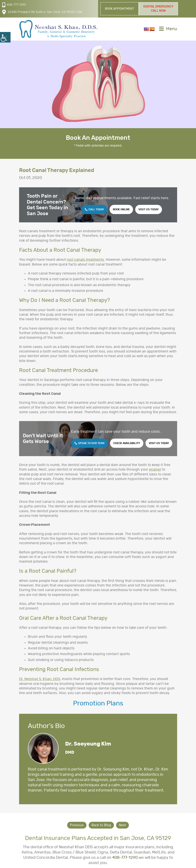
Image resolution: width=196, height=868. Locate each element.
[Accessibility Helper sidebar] (5, 37)
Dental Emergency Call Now (158, 9)
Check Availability (127, 443)
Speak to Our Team (89, 443)
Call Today (94, 209)
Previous (77, 825)
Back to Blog (101, 825)
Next (122, 825)
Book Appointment (120, 9)
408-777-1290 (14, 5)
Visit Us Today (149, 209)
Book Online (121, 209)
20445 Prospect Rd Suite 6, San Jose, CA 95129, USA (42, 12)
